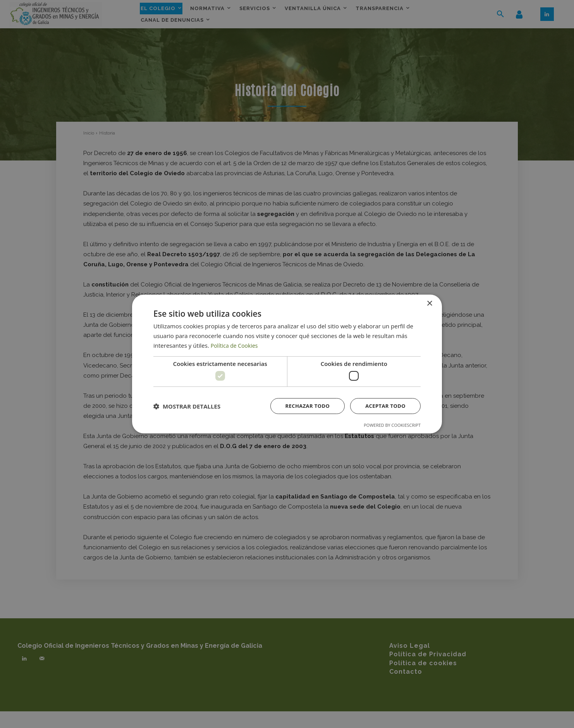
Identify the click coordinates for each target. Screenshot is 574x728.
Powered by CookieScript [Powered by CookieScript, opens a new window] (392, 426)
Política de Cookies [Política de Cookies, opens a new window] (236, 345)
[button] (187, 406)
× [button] (429, 303)
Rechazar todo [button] (303, 406)
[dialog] (287, 364)
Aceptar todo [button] (384, 406)
